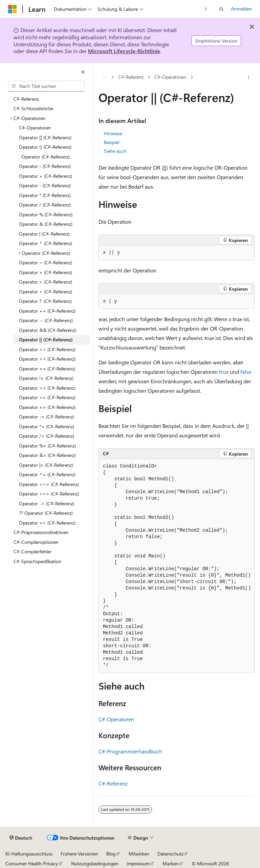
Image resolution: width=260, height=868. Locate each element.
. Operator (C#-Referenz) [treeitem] (44, 157)
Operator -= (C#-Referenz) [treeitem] (47, 417)
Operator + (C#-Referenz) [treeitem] (46, 176)
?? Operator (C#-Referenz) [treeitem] (46, 513)
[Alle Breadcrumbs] (104, 77)
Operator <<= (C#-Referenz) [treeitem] (49, 484)
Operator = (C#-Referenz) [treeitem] (46, 272)
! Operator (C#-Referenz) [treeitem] (45, 253)
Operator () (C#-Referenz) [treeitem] (45, 147)
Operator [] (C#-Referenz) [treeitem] (45, 137)
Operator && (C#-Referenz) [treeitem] (48, 330)
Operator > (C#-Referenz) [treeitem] (46, 292)
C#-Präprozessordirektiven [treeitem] (41, 532)
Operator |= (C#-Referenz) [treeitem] (46, 465)
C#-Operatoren (170, 77)
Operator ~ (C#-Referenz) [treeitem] (46, 262)
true (224, 372)
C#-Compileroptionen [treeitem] (36, 542)
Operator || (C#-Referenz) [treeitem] (46, 340)
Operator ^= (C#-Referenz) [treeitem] (47, 474)
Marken (170, 863)
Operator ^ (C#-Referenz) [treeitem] (46, 243)
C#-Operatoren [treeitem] (35, 128)
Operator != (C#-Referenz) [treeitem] (46, 378)
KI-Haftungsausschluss (29, 854)
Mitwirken (139, 854)
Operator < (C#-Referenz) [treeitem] (46, 282)
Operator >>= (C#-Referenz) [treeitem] (49, 494)
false (246, 372)
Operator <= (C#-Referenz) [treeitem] (47, 388)
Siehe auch (115, 151)
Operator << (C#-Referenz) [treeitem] (47, 349)
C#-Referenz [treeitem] (26, 99)
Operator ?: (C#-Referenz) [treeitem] (45, 301)
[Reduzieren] (83, 72)
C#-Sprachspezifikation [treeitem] (37, 561)
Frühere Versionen (79, 854)
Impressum (138, 863)
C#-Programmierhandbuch (130, 751)
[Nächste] (206, 9)
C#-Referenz (131, 77)
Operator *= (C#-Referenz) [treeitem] (47, 426)
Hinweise (113, 133)
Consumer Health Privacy (32, 863)
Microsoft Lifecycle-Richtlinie (124, 51)
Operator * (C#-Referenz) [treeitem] (45, 195)
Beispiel (112, 142)
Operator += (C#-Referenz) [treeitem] (47, 407)
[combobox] (46, 86)
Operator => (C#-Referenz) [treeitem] (47, 523)
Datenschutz (170, 854)
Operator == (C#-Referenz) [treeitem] (47, 369)
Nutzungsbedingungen (95, 863)
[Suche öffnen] (221, 9)
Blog (111, 854)
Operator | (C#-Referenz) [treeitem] (44, 234)
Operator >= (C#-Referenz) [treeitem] (47, 397)
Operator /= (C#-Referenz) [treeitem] (47, 436)
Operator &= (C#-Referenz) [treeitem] (47, 455)
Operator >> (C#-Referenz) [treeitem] (47, 359)
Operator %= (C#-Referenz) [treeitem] (47, 446)
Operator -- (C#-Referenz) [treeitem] (46, 320)
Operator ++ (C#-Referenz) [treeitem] (47, 311)
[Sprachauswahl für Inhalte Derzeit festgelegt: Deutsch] (21, 838)
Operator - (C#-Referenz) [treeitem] (45, 185)
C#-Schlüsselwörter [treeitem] (34, 108)
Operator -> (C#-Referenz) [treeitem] (47, 503)
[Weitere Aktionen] (249, 77)
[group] (177, 566)
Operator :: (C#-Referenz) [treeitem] (45, 166)
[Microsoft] (13, 9)
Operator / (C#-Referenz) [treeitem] (45, 205)
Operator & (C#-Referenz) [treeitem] (46, 224)
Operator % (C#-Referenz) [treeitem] (46, 214)
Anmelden (241, 9)
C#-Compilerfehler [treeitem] (32, 551)
